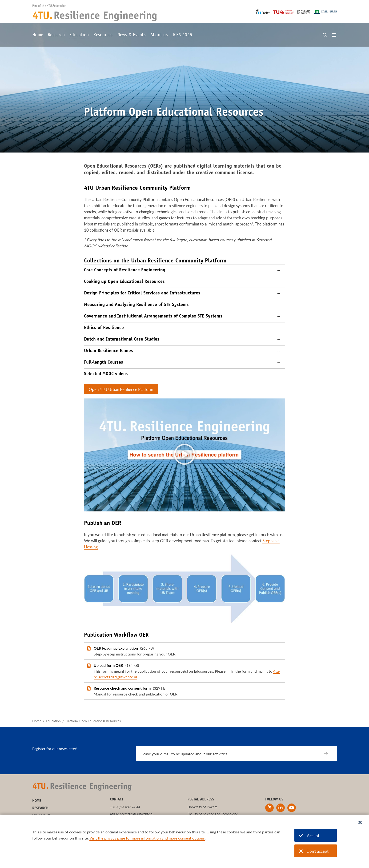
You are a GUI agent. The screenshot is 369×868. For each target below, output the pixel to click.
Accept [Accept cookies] (309, 836)
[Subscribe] (329, 754)
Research (56, 35)
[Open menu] (334, 35)
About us (159, 35)
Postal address (201, 800)
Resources (103, 35)
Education (79, 35)
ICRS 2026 (182, 35)
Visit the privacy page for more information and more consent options (147, 838)
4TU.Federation (57, 6)
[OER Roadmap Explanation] (184, 651)
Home (38, 35)
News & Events (132, 35)
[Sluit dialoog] (360, 823)
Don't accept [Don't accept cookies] (314, 851)
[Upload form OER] (184, 671)
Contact (117, 800)
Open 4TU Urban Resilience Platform (121, 389)
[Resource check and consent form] (184, 691)
